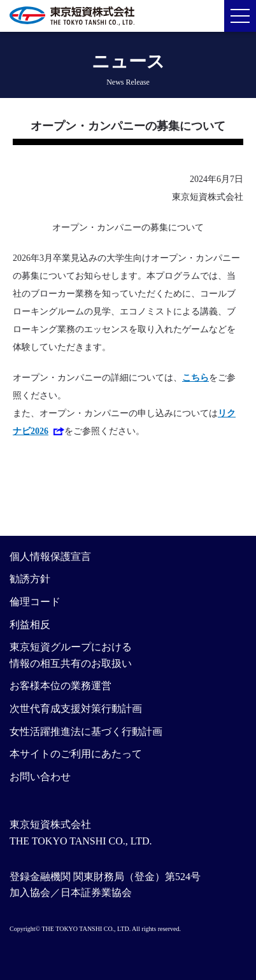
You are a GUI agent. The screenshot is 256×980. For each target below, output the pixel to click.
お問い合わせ (40, 777)
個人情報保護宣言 (50, 556)
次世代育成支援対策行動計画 (76, 709)
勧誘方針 (30, 579)
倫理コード (35, 602)
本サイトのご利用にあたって (76, 754)
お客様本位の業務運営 (60, 686)
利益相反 (30, 625)
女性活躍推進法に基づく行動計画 (86, 731)
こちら (196, 378)
